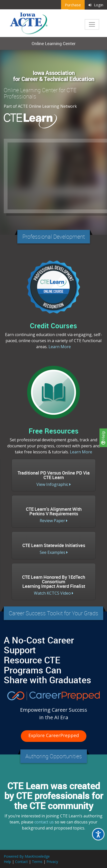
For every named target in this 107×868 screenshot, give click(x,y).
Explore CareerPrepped (54, 735)
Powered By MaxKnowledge (27, 856)
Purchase (73, 5)
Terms (37, 862)
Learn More (60, 347)
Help (103, 438)
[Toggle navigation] (92, 24)
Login (96, 5)
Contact (21, 862)
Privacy (52, 862)
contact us (44, 822)
